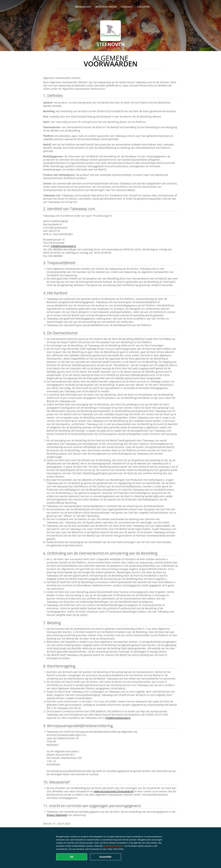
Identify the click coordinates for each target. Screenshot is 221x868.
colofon (143, 7)
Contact (127, 7)
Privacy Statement (57, 815)
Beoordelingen (106, 7)
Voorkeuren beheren (114, 846)
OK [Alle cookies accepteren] (72, 857)
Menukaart (83, 7)
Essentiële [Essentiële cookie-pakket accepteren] (105, 857)
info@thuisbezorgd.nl (63, 246)
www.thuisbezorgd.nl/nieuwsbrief (114, 791)
